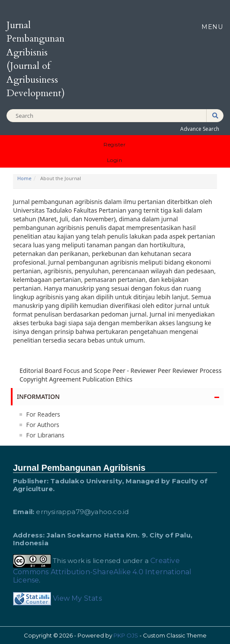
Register (115, 144)
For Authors (43, 425)
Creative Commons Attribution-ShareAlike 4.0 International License (102, 570)
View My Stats (77, 598)
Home (24, 178)
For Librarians (45, 435)
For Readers (43, 414)
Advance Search (200, 129)
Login (115, 160)
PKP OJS (126, 635)
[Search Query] (115, 116)
